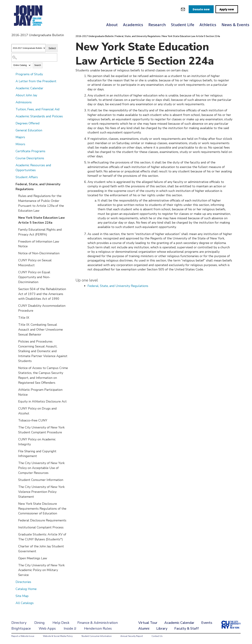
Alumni (144, 628)
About (112, 25)
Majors (20, 137)
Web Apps (47, 628)
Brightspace (21, 628)
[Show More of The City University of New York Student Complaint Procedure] (16, 427)
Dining (39, 623)
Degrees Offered (28, 123)
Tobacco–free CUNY (33, 420)
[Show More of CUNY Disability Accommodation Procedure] (16, 306)
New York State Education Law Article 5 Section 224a (41, 220)
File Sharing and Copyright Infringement (37, 454)
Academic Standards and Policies (39, 116)
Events (207, 623)
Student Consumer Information (41, 480)
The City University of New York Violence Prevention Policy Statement (41, 492)
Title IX (24, 318)
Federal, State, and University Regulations (38, 187)
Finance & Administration (98, 623)
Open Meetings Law (33, 558)
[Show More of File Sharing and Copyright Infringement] (16, 451)
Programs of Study (29, 74)
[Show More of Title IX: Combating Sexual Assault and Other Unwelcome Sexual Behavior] (16, 324)
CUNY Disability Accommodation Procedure (42, 308)
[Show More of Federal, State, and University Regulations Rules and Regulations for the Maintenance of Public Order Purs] (13, 184)
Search (38, 65)
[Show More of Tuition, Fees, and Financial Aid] (13, 109)
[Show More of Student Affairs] (13, 177)
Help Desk (61, 623)
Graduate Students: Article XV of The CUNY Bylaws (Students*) (42, 537)
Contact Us (157, 636)
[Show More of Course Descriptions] (13, 158)
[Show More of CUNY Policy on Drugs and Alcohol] (16, 408)
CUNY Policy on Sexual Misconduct (35, 263)
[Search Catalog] (34, 57)
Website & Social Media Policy (58, 636)
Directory (19, 623)
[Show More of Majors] (13, 137)
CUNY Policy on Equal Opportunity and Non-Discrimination (34, 277)
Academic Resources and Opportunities (33, 168)
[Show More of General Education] (13, 130)
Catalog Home (26, 589)
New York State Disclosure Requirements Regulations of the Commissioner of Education (42, 509)
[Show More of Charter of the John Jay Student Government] (16, 546)
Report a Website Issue (23, 636)
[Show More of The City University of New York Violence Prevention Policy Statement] (16, 487)
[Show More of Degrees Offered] (13, 123)
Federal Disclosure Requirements (42, 520)
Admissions (24, 102)
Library (162, 628)
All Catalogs (25, 603)
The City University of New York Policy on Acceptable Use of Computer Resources (41, 468)
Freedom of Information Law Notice (39, 244)
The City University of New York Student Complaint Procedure (41, 430)
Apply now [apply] (227, 9)
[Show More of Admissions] (13, 102)
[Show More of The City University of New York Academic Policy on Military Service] (16, 565)
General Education (29, 130)
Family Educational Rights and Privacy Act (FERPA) (40, 232)
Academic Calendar (29, 88)
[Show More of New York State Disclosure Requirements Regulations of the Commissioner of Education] (16, 504)
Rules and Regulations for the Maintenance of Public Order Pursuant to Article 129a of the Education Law (41, 203)
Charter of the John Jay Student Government (41, 549)
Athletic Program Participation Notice (40, 392)
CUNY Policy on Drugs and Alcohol (37, 411)
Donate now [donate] (201, 9)
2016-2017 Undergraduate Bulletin (95, 36)
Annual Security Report (132, 636)
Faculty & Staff (187, 628)
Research (157, 25)
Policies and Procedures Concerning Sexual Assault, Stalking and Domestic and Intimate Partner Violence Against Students (43, 351)
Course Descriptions (30, 158)
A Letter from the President (36, 81)
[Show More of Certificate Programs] (13, 151)
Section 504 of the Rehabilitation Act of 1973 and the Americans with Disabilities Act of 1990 (42, 294)
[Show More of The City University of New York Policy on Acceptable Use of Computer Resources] (16, 463)
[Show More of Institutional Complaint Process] (16, 527)
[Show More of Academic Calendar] (13, 88)
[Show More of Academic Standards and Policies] (13, 116)
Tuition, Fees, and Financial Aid (38, 109)
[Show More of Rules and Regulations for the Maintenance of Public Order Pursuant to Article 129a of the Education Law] (16, 196)
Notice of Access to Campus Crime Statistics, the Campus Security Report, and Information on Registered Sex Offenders (43, 375)
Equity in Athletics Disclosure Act (42, 401)
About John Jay (26, 95)
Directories (23, 582)
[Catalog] (29, 48)
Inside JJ (70, 628)
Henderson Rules (98, 628)
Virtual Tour (148, 623)
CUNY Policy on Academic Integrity (37, 442)
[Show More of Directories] (13, 582)
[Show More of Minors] (13, 144)
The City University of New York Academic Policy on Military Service (41, 570)
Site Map (22, 596)
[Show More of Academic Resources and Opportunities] (13, 165)
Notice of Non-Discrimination (39, 253)
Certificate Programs (30, 151)
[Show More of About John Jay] (13, 95)
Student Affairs (27, 177)
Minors (20, 144)
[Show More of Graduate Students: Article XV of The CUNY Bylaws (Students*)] (16, 534)
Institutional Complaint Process (41, 527)
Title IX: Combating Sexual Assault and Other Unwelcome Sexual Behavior (41, 330)
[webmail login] (183, 9)
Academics (133, 25)
